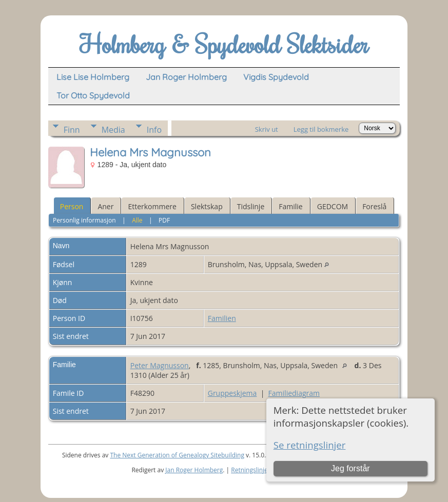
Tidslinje (251, 206)
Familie (290, 206)
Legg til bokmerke (321, 129)
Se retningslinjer (310, 445)
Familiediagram (294, 393)
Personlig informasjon (84, 220)
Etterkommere (152, 206)
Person (72, 206)
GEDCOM (333, 206)
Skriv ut (267, 129)
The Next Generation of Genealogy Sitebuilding (177, 455)
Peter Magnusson (160, 365)
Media (113, 130)
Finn (72, 130)
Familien (222, 318)
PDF (164, 220)
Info (154, 130)
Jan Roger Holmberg (194, 470)
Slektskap (207, 206)
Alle (137, 220)
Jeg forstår (350, 468)
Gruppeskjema (232, 393)
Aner (105, 206)
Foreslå (374, 206)
